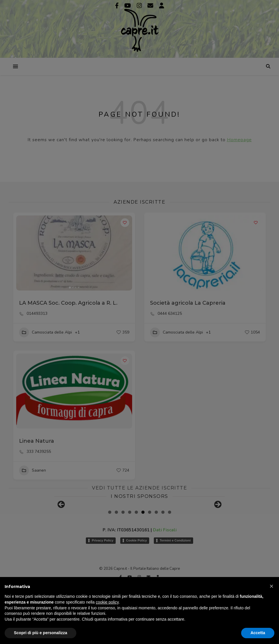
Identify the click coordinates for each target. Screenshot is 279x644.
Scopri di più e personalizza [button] (40, 633)
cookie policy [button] (107, 602)
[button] (271, 586)
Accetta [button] (258, 633)
